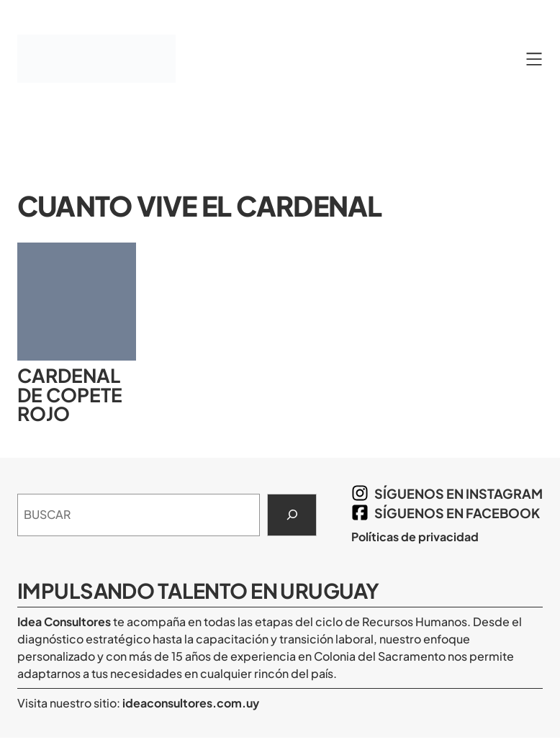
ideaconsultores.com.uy (190, 703)
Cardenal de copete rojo (70, 395)
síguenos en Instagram (459, 493)
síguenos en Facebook (457, 513)
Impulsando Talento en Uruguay (198, 590)
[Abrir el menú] (534, 59)
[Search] (292, 515)
